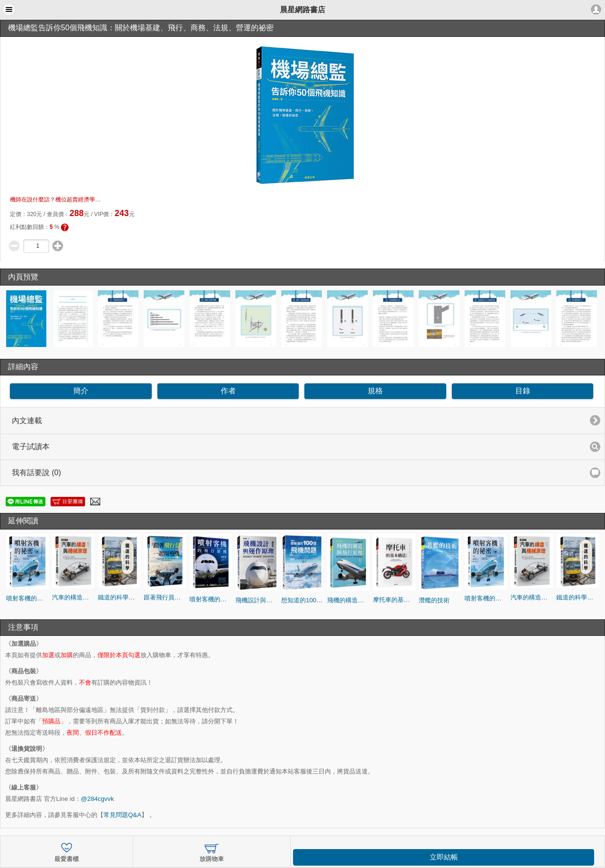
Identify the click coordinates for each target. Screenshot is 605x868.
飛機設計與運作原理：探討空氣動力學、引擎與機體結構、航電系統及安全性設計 (257, 600)
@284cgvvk (97, 799)
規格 (375, 391)
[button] (9, 9)
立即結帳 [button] (444, 857)
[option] (27, 319)
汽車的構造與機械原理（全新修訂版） (73, 597)
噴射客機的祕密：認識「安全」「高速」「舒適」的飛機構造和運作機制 (27, 598)
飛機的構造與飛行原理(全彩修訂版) (348, 600)
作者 (228, 391)
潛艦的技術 (434, 600)
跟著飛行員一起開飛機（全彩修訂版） (165, 597)
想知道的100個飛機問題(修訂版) (302, 600)
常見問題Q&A (122, 815)
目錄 (523, 391)
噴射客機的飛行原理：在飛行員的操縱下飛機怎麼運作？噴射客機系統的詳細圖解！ (211, 599)
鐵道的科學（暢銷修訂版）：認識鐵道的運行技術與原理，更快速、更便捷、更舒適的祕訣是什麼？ (119, 597)
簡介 (81, 391)
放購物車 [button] (212, 851)
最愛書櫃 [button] (67, 851)
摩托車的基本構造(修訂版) (394, 600)
